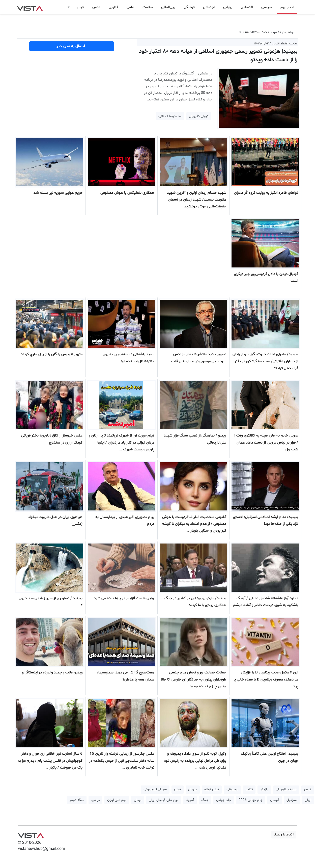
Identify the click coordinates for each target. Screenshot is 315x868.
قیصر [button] (307, 789)
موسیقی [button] (232, 789)
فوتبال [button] (275, 800)
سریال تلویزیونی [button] (155, 789)
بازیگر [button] (264, 789)
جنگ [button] (205, 800)
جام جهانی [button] (224, 800)
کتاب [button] (249, 789)
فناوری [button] (113, 7)
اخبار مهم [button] (287, 7)
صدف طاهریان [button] (286, 789)
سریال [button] (193, 789)
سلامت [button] (148, 7)
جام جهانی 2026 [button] (251, 800)
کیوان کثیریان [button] (199, 116)
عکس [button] (96, 7)
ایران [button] (308, 800)
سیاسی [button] (267, 7)
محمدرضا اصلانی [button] (170, 116)
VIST (30, 7)
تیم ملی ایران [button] (117, 800)
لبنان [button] (138, 800)
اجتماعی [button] (209, 7)
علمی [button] (130, 7)
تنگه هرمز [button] (77, 800)
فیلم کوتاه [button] (212, 789)
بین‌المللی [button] (168, 7)
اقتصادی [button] (247, 7)
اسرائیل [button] (292, 800)
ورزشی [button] (228, 7)
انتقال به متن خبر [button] (72, 46)
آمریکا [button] (190, 800)
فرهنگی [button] (189, 7)
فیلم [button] (80, 7)
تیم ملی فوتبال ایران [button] (164, 800)
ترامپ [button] (96, 800)
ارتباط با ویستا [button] (284, 835)
